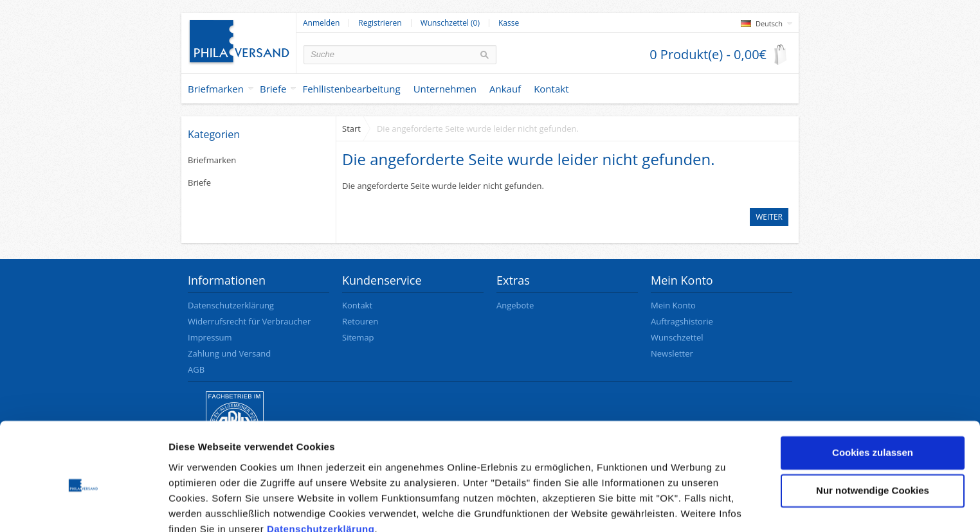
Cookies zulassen (873, 395)
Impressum (210, 337)
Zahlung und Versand (229, 353)
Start (351, 129)
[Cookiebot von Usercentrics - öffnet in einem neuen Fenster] (83, 507)
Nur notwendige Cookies (873, 433)
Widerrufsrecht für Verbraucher (249, 321)
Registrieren (380, 23)
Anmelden (321, 23)
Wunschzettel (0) (450, 23)
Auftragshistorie (682, 321)
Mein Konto (673, 305)
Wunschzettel (677, 337)
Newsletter (672, 353)
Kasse (509, 23)
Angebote (515, 305)
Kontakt (357, 305)
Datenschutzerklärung (321, 471)
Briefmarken (216, 89)
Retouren (360, 321)
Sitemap (358, 337)
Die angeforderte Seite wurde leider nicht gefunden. (478, 129)
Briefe (273, 89)
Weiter (769, 217)
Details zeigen (201, 507)
